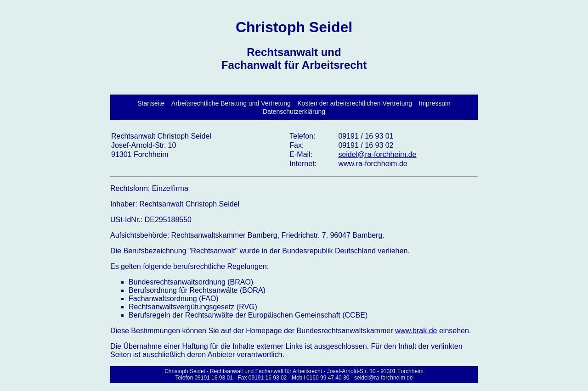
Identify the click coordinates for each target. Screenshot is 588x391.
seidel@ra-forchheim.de (377, 154)
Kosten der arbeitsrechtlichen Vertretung (355, 103)
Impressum (435, 103)
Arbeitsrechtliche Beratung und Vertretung (231, 103)
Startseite (151, 103)
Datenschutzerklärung (294, 112)
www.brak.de (416, 331)
